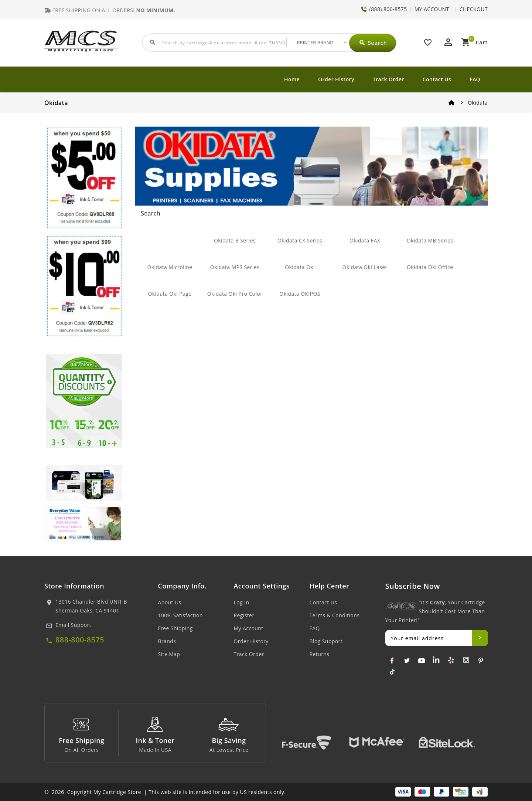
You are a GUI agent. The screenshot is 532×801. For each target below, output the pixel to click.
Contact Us (437, 79)
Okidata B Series (235, 240)
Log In (242, 602)
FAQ (475, 79)
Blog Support (326, 641)
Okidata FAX (365, 240)
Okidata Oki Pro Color (235, 294)
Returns (320, 654)
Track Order (388, 79)
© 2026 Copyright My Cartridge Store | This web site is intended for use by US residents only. (165, 792)
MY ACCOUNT (432, 9)
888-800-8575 (80, 640)
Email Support (73, 625)
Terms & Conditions (335, 615)
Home (292, 79)
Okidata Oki (300, 267)
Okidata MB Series (430, 240)
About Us (170, 602)
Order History (336, 79)
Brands (167, 641)
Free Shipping (175, 628)
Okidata (478, 103)
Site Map (169, 654)
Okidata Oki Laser (365, 267)
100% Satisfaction (180, 615)
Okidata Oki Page (170, 294)
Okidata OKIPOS (300, 294)
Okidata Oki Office (430, 267)
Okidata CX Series (300, 240)
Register (244, 615)
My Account (249, 628)
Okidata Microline (170, 267)
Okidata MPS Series (235, 267)
